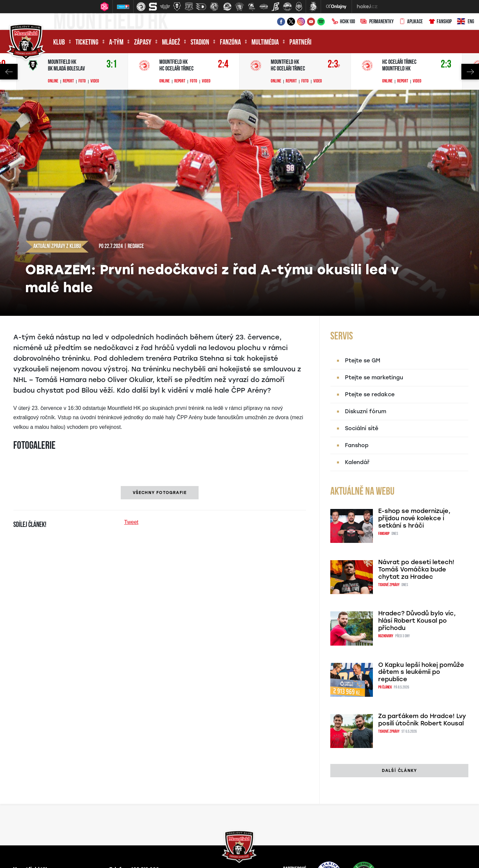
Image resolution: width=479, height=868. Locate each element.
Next (470, 72)
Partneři (300, 43)
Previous (9, 72)
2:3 (334, 65)
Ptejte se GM (363, 361)
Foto (82, 81)
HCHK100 (343, 22)
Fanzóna (230, 43)
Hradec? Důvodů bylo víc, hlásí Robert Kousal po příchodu (417, 621)
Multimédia (265, 43)
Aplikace (411, 22)
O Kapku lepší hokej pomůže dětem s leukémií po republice (421, 672)
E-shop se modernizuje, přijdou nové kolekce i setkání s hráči (414, 518)
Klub (59, 43)
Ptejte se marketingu (374, 377)
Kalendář (357, 462)
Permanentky (377, 22)
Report (68, 81)
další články (399, 771)
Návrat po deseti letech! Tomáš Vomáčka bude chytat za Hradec (416, 569)
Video (95, 81)
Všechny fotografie (160, 493)
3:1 (112, 65)
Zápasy (143, 43)
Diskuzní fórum (366, 411)
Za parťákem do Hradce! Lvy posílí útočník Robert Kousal (422, 720)
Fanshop (440, 22)
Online (53, 81)
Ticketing (87, 43)
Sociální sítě (362, 428)
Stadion (200, 43)
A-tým (116, 43)
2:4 (223, 65)
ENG (466, 22)
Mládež (171, 43)
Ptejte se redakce (370, 394)
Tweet (131, 522)
